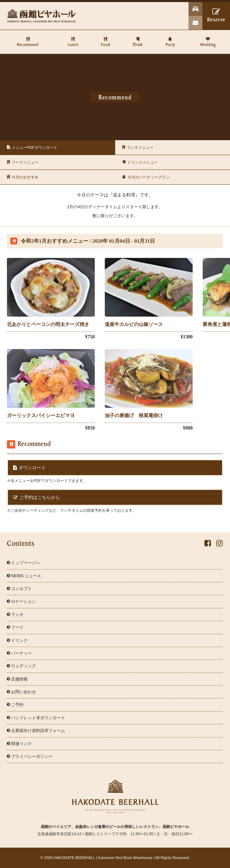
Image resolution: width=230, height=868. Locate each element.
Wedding (208, 38)
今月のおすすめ (21, 177)
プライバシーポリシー (30, 756)
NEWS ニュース (24, 576)
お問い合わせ (21, 692)
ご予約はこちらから (36, 497)
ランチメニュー (136, 147)
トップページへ (24, 563)
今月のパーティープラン (144, 177)
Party (171, 38)
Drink (138, 38)
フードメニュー (21, 162)
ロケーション (21, 601)
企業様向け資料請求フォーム (36, 731)
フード (15, 627)
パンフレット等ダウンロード (36, 718)
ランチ (15, 615)
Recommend (28, 38)
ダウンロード (29, 468)
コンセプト (19, 589)
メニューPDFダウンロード (30, 147)
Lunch (73, 38)
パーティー (19, 653)
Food (105, 38)
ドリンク (17, 640)
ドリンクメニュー (138, 162)
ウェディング (21, 666)
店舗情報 (17, 679)
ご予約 (15, 705)
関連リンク (19, 744)
